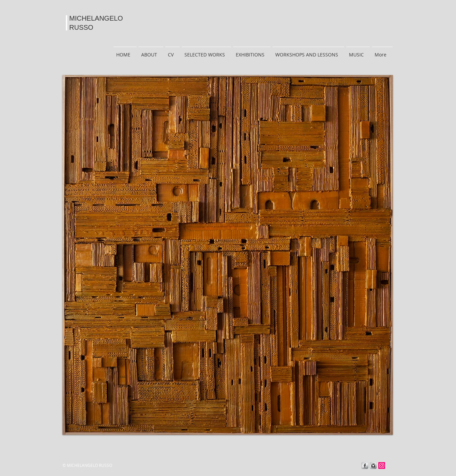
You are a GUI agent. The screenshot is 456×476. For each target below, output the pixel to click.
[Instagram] (382, 466)
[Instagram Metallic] (373, 466)
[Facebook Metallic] (365, 466)
